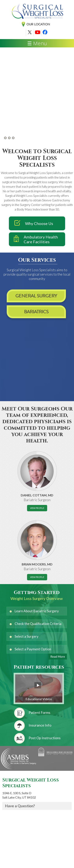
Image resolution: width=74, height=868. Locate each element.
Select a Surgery (27, 636)
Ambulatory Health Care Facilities (33, 239)
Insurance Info (33, 726)
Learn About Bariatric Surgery (37, 611)
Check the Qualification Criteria (38, 624)
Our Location (38, 24)
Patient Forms (32, 713)
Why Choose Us (31, 223)
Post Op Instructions (37, 738)
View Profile (37, 508)
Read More (58, 657)
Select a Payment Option (33, 649)
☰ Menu (37, 43)
